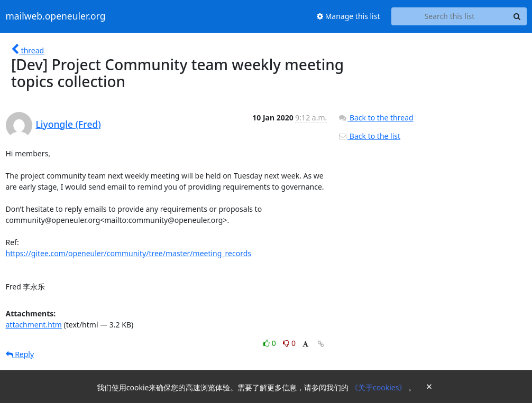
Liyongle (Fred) (68, 124)
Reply (20, 354)
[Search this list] (450, 16)
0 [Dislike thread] (289, 343)
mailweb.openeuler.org (56, 16)
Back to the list (369, 136)
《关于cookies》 (379, 387)
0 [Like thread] (270, 343)
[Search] (517, 16)
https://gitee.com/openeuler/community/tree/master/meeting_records (129, 253)
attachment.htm (34, 325)
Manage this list (348, 16)
